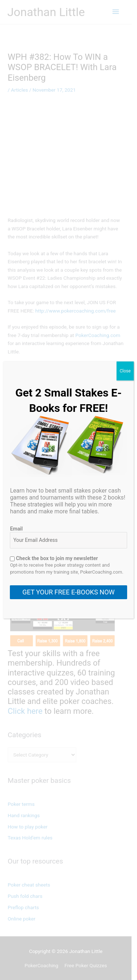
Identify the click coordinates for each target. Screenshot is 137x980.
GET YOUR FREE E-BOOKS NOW (68, 592)
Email (16, 529)
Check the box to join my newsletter (54, 558)
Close (125, 371)
